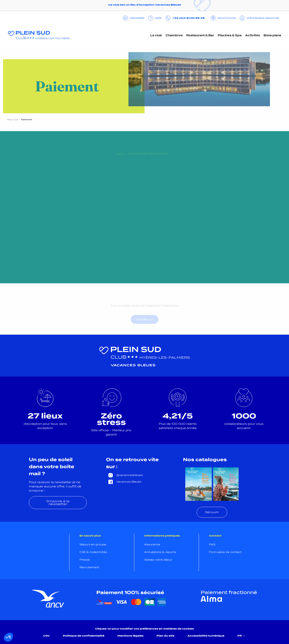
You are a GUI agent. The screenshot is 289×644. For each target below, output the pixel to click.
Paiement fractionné (229, 592)
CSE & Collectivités (93, 552)
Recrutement (89, 567)
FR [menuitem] (242, 636)
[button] (8, 637)
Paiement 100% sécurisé (130, 592)
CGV (46, 636)
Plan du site (165, 636)
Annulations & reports (160, 552)
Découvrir (212, 512)
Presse (85, 560)
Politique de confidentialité (84, 636)
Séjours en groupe (93, 544)
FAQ (212, 544)
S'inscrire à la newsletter (58, 503)
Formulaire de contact (225, 552)
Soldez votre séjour (158, 560)
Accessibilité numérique (206, 636)
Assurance (152, 544)
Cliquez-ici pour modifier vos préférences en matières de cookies (144, 629)
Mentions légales (130, 636)
